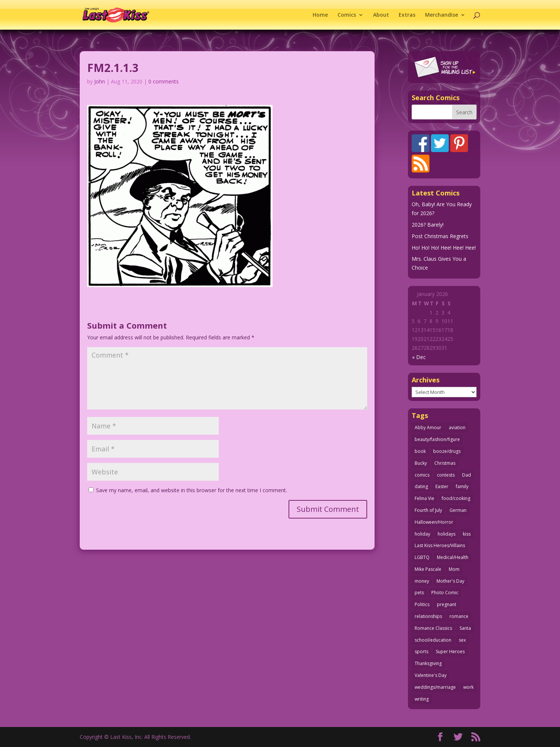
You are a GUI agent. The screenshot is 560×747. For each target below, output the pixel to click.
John (100, 81)
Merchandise (442, 15)
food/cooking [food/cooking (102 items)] (456, 498)
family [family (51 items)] (462, 486)
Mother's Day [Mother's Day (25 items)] (450, 581)
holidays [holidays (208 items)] (447, 534)
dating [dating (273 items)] (421, 486)
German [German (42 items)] (458, 510)
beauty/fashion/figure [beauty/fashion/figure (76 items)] (437, 439)
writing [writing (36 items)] (422, 699)
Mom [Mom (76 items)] (454, 569)
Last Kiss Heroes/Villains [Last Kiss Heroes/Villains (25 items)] (440, 545)
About (381, 15)
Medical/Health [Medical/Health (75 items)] (453, 557)
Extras (407, 15)
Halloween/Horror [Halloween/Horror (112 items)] (434, 522)
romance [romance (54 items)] (459, 616)
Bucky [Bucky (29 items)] (421, 463)
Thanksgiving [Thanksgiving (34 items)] (428, 663)
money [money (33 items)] (422, 581)
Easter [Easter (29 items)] (442, 486)
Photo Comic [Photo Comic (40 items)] (445, 593)
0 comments (164, 81)
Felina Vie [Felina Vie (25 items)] (424, 498)
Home (320, 15)
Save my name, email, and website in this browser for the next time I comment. (192, 490)
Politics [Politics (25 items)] (422, 604)
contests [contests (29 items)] (446, 475)
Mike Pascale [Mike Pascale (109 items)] (428, 569)
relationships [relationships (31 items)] (428, 616)
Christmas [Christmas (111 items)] (445, 463)
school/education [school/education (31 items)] (433, 640)
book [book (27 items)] (420, 451)
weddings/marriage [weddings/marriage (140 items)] (435, 687)
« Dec (419, 357)
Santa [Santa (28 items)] (465, 628)
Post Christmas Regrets (440, 236)
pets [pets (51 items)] (419, 593)
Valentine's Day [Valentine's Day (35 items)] (431, 675)
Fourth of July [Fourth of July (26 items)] (428, 510)
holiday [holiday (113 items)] (422, 534)
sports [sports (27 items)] (421, 651)
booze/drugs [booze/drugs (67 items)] (447, 451)
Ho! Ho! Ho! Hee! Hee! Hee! (444, 248)
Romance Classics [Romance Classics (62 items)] (433, 628)
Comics (347, 15)
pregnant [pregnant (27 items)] (447, 604)
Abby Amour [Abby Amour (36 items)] (428, 427)
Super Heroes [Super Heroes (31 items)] (450, 651)
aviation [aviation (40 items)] (457, 427)
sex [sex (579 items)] (462, 640)
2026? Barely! (428, 225)
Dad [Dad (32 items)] (467, 475)
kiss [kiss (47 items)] (467, 534)
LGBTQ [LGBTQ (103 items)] (422, 557)
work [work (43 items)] (468, 687)
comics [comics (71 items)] (422, 475)
